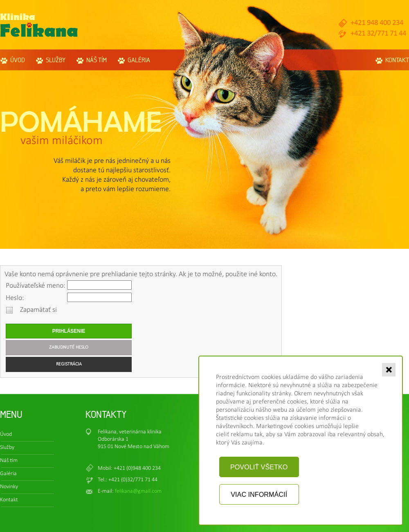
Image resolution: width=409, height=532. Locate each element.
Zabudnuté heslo (69, 347)
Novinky (9, 487)
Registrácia (69, 364)
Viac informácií (259, 494)
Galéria (139, 60)
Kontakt (397, 60)
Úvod (18, 60)
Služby (56, 60)
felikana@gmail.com (138, 491)
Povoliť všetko (259, 467)
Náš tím (97, 60)
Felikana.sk (39, 25)
